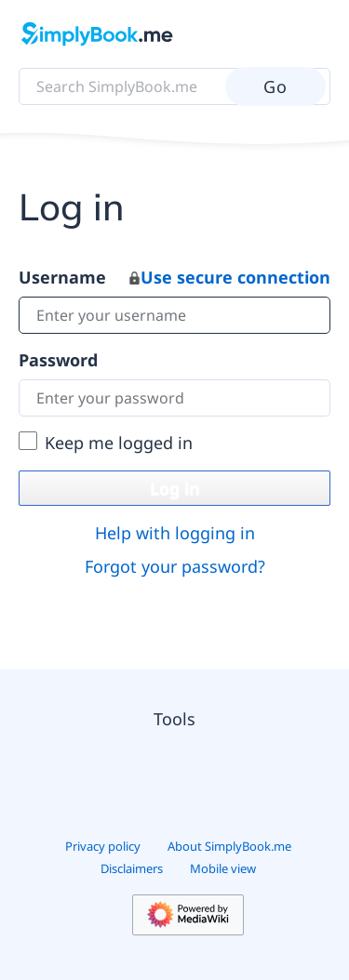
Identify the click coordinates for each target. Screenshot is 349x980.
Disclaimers (132, 868)
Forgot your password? (175, 566)
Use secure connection (230, 277)
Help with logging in (175, 533)
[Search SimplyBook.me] (174, 86)
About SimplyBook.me (229, 846)
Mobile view (223, 868)
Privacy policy (103, 846)
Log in (175, 488)
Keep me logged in (119, 443)
